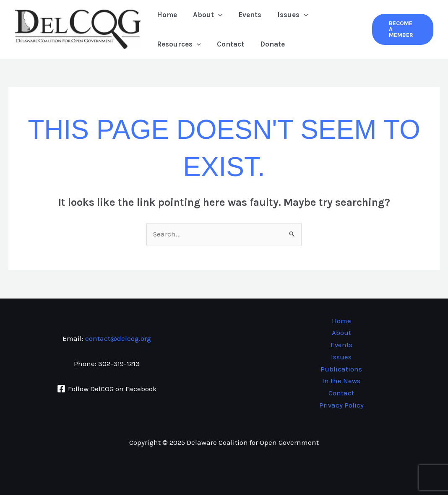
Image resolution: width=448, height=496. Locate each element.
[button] (402, 29)
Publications (341, 370)
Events (246, 15)
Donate (268, 44)
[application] (216, 15)
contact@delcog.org (118, 339)
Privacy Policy (341, 406)
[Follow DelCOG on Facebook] (107, 389)
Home (166, 15)
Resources (178, 44)
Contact (228, 44)
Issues (287, 15)
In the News (341, 382)
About (205, 15)
